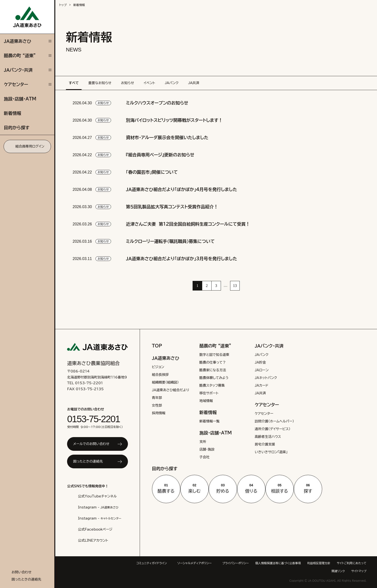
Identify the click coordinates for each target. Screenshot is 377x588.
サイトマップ (358, 571)
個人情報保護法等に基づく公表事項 (314, 563)
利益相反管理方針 (355, 563)
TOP (156, 346)
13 (235, 286)
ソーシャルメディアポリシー (226, 563)
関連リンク (335, 571)
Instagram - (98, 507)
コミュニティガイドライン (180, 563)
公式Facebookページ (94, 529)
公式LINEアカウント (93, 540)
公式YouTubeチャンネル (97, 496)
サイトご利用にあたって (306, 571)
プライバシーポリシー (270, 563)
